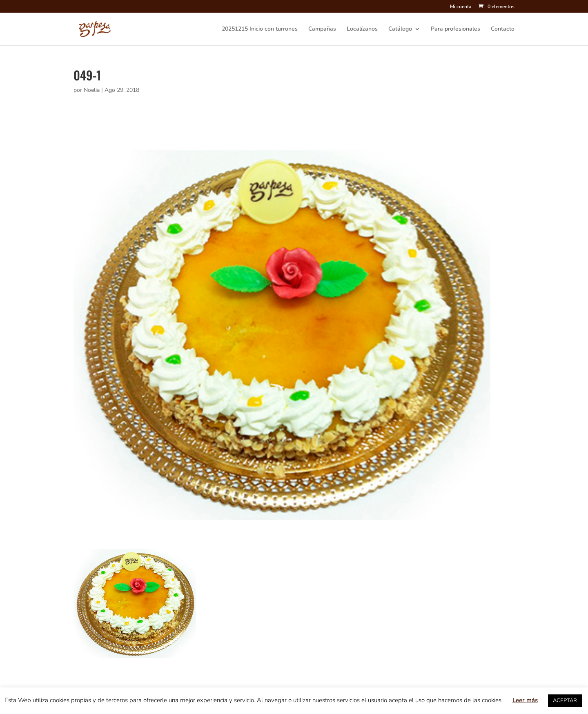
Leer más (525, 700)
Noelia (92, 90)
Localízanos (362, 29)
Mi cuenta (461, 7)
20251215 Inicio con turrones (260, 29)
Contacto (503, 29)
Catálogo (400, 29)
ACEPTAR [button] (565, 701)
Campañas (322, 29)
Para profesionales (455, 29)
